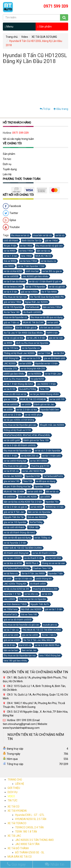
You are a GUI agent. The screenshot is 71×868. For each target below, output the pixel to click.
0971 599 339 (20, 133)
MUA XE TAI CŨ (43, 256)
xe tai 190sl (26, 246)
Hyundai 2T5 (10, 369)
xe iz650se (10, 497)
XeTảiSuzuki (33, 307)
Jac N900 (9, 266)
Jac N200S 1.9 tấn (46, 384)
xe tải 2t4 (59, 353)
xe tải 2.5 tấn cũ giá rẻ (15, 507)
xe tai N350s (35, 374)
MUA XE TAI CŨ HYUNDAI (33, 399)
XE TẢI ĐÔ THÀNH (18, 848)
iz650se (8, 328)
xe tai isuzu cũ (48, 261)
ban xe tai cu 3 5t (31, 358)
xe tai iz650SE (11, 276)
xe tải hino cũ (11, 574)
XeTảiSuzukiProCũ (53, 476)
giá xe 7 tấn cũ (11, 323)
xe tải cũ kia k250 (13, 271)
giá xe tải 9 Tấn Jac (14, 512)
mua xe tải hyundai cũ (15, 317)
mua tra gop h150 (40, 466)
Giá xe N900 (10, 261)
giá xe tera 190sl (12, 302)
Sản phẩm (45, 27)
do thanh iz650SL (32, 312)
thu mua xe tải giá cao (15, 466)
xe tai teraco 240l (13, 287)
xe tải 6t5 (46, 594)
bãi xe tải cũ (52, 492)
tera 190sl (26, 256)
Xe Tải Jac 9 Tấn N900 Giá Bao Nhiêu (23, 333)
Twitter (11, 213)
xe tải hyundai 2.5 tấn (15, 543)
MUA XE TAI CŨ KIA (14, 492)
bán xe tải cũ (43, 251)
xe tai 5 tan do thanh (14, 282)
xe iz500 (8, 410)
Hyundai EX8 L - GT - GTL (30, 815)
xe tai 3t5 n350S (39, 461)
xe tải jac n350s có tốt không (19, 420)
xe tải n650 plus (33, 415)
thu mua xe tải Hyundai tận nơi (20, 656)
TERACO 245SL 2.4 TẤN (29, 827)
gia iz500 (45, 497)
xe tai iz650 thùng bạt (15, 461)
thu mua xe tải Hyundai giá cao (20, 425)
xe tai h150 (10, 389)
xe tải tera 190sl (28, 261)
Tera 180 (44, 389)
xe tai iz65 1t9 (57, 399)
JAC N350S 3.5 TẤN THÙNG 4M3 (34, 840)
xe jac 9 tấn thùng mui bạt (17, 486)
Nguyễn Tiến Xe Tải (14, 517)
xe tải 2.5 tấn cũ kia (27, 410)
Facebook (12, 206)
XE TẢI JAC (14, 836)
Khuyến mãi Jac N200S (52, 425)
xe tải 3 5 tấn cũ (23, 579)
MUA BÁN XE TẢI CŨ (20, 857)
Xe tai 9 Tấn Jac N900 (33, 574)
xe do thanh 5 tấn (33, 558)
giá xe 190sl (51, 241)
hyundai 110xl (42, 486)
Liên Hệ (7, 174)
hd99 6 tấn (52, 333)
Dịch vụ (7, 164)
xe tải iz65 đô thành (14, 527)
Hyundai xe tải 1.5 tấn (46, 364)
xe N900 (8, 343)
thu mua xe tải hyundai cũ (17, 451)
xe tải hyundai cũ (31, 348)
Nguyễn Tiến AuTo (40, 604)
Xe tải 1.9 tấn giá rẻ (26, 328)
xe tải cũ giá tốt (57, 287)
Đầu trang (61, 109)
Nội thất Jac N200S (31, 609)
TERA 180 (33, 527)
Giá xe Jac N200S (37, 517)
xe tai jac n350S (12, 558)
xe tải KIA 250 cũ (30, 456)
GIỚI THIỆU (14, 788)
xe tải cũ (60, 235)
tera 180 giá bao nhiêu (15, 661)
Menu (9, 27)
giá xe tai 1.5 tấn (54, 609)
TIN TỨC (12, 800)
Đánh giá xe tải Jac (44, 404)
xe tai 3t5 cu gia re (52, 271)
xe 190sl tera (11, 609)
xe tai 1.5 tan (11, 256)
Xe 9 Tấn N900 (49, 292)
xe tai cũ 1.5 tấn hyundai (47, 451)
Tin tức (7, 159)
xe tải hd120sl (54, 558)
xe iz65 (8, 579)
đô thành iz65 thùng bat (16, 553)
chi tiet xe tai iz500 (50, 328)
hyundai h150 (33, 476)
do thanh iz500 (38, 584)
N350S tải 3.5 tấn (55, 507)
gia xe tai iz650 (30, 635)
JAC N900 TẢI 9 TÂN (27, 844)
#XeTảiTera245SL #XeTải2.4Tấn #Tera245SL (27, 435)
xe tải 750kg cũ (42, 538)
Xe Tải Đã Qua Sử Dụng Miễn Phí (47, 297)
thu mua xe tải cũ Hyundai (32, 599)
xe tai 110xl (44, 353)
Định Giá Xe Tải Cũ (32, 241)
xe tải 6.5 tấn (11, 292)
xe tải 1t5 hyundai (13, 307)
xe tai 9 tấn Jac (53, 374)
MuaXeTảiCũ (11, 615)
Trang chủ (12, 37)
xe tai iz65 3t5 (35, 492)
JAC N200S (10, 364)
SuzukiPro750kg (28, 389)
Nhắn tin (55, 864)
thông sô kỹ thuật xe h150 (17, 430)
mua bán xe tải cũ (42, 235)
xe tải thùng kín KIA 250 (33, 369)
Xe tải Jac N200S (13, 476)
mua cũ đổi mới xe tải (15, 394)
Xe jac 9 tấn (10, 246)
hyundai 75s (52, 502)
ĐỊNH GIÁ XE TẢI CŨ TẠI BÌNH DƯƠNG (23, 548)
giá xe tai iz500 (12, 640)
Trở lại (45, 109)
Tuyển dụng (10, 169)
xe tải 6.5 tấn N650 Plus (47, 645)
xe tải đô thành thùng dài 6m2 (19, 533)
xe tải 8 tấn (10, 645)
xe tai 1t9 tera (11, 348)
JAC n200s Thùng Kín (15, 584)
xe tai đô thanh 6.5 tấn (44, 553)
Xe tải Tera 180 (12, 312)
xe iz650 (26, 404)
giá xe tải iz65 (11, 635)
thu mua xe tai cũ (20, 235)
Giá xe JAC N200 (28, 497)
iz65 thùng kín (11, 358)
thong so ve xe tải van (53, 563)
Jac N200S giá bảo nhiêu (35, 276)
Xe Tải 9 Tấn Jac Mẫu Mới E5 (39, 640)
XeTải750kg (36, 522)
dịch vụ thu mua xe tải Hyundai (32, 343)
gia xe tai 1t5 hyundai (15, 522)
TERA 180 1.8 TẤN (26, 832)
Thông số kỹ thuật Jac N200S (19, 353)
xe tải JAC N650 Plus (33, 471)
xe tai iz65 (53, 323)
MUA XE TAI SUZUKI (33, 323)
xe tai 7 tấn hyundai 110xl (31, 266)
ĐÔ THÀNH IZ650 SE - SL (30, 852)
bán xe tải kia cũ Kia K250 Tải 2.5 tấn (23, 502)
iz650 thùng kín (44, 579)
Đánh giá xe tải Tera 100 (36, 440)
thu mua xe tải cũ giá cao (49, 246)
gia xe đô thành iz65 (55, 358)
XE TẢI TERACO (17, 823)
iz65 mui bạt (32, 271)
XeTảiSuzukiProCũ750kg (17, 568)
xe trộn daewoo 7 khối (15, 604)
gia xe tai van (56, 338)
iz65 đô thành (11, 241)
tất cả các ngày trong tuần (18, 139)
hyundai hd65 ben (50, 410)
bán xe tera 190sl (52, 307)
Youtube (11, 227)
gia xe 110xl (10, 399)
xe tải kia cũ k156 (13, 563)
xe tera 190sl (26, 251)
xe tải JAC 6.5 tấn (36, 338)
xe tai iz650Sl (11, 404)
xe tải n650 (36, 507)
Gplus (9, 220)
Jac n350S (9, 599)
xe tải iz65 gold (12, 440)
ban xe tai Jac (29, 650)
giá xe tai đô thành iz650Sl (18, 620)
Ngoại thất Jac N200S (36, 302)
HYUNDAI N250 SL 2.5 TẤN (31, 819)
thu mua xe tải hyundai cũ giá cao (21, 625)
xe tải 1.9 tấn (11, 456)
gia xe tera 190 (12, 481)
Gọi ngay (16, 864)
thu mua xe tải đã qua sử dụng (47, 317)
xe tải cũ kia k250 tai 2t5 (16, 589)
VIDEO (11, 796)
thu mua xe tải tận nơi (15, 297)
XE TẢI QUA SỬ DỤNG (44, 37)
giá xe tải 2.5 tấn (12, 415)
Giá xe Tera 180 (29, 615)
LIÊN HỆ (20, 784)
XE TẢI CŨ (13, 807)
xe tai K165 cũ (11, 471)
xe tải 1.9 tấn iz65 (51, 456)
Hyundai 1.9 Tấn (12, 594)
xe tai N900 (10, 251)
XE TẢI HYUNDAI (17, 811)
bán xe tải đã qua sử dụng (17, 538)
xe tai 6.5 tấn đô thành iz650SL (20, 445)
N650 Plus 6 (32, 563)
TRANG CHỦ (15, 780)
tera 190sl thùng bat (50, 656)
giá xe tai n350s (29, 292)
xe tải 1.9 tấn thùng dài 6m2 (18, 384)
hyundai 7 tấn (56, 574)
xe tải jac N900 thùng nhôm (44, 394)
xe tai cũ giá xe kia (13, 338)
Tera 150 (28, 481)
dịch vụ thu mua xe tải (15, 379)
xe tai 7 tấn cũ (11, 630)
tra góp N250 (37, 379)
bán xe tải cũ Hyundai (39, 512)
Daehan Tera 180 (42, 568)
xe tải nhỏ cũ (31, 594)
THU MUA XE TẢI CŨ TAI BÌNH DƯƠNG (42, 630)
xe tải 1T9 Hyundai (35, 287)
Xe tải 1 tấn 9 (49, 635)
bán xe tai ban (11, 650)
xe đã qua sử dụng (46, 481)
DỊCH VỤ (12, 792)
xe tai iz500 (25, 364)
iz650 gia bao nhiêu (14, 374)
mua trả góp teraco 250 (45, 589)
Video (25, 37)
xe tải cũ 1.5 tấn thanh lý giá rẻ (45, 282)
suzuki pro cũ (50, 625)
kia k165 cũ (25, 645)
